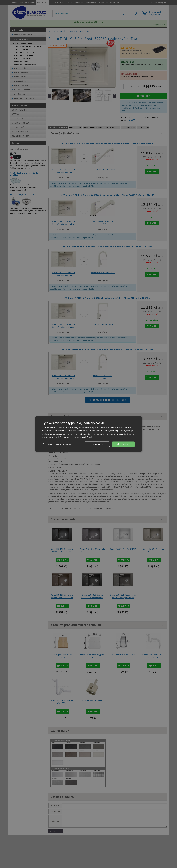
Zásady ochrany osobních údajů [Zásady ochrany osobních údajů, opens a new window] (79, 437)
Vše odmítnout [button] (95, 444)
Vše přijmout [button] (123, 444)
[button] (57, 444)
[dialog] (89, 434)
